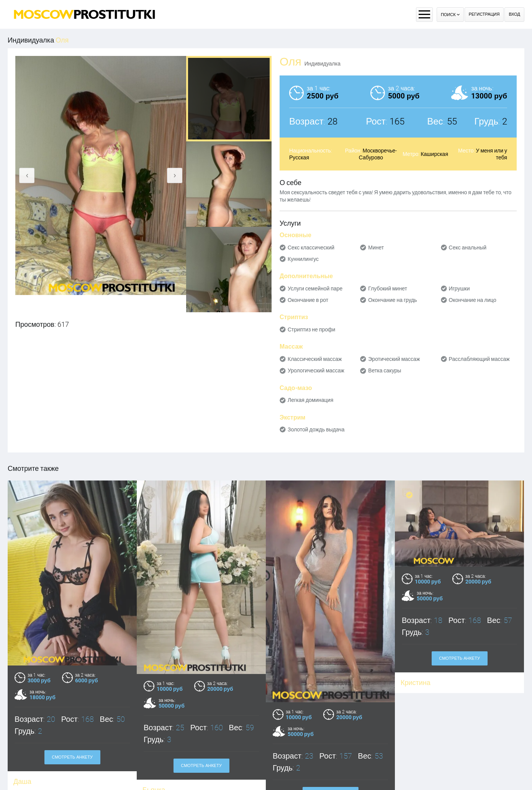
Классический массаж (315, 359)
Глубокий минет (388, 288)
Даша (22, 781)
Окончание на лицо (473, 300)
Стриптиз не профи (311, 329)
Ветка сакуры (385, 370)
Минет (376, 247)
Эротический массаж (394, 359)
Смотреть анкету (72, 757)
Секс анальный (468, 247)
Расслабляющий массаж (479, 359)
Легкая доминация (310, 400)
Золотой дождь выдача (316, 429)
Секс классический (311, 247)
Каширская (434, 154)
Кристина (416, 683)
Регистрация (484, 14)
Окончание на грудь (392, 300)
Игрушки (459, 288)
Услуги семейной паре (315, 288)
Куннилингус (303, 259)
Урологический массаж (316, 370)
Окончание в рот (308, 300)
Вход (514, 14)
